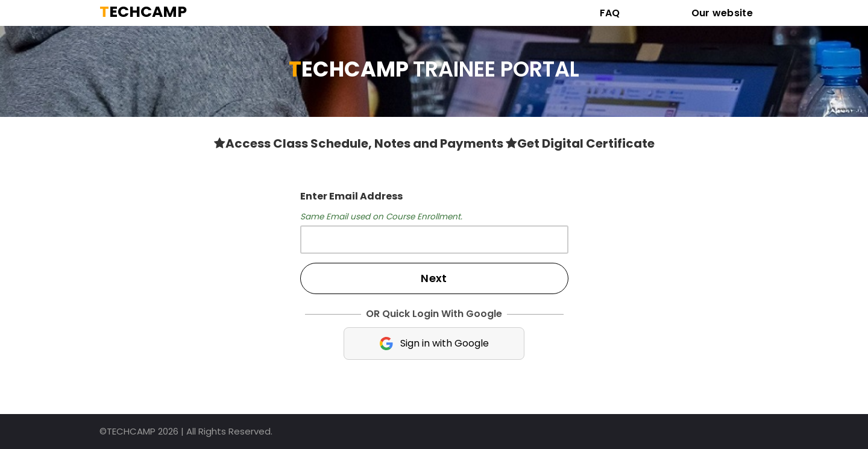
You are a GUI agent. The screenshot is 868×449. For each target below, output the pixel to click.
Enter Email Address (351, 196)
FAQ (610, 13)
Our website (722, 13)
